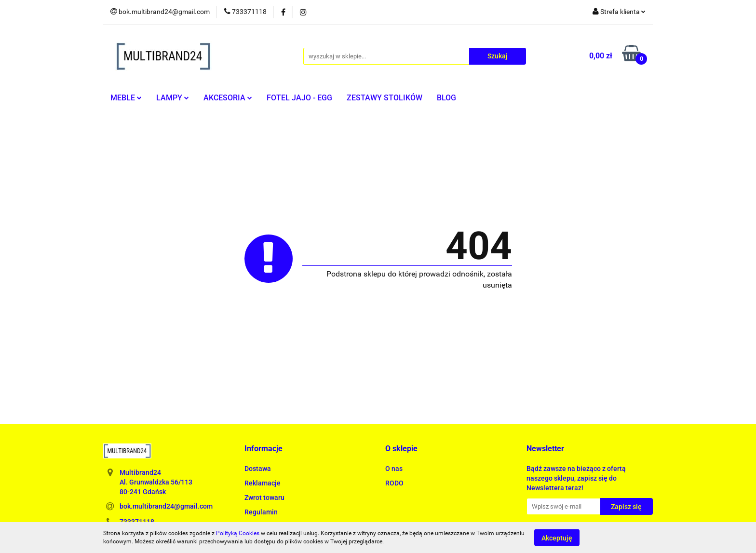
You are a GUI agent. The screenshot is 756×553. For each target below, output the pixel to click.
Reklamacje (263, 483)
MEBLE (126, 98)
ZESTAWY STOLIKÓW (385, 98)
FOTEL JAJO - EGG (299, 98)
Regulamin (261, 512)
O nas (394, 469)
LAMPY (173, 98)
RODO (394, 483)
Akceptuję (557, 538)
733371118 (137, 522)
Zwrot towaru (264, 498)
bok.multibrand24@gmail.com (166, 506)
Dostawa (258, 469)
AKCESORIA (228, 98)
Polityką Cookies (238, 533)
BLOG (446, 98)
